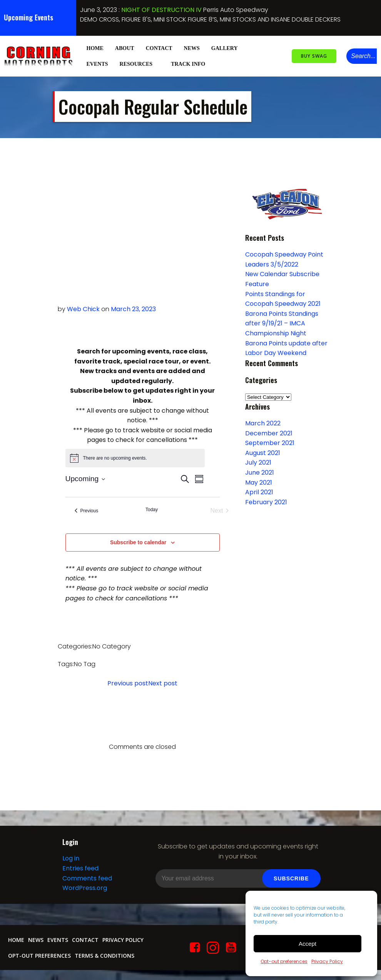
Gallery (227, 47)
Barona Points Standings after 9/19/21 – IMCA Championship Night (281, 323)
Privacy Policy (327, 961)
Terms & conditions (104, 959)
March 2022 (262, 423)
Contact (158, 47)
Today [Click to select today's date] (152, 509)
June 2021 (259, 472)
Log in (70, 862)
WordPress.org (84, 891)
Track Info (191, 63)
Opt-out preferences (284, 961)
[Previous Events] (87, 510)
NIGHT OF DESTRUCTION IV (161, 10)
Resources (139, 63)
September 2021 (269, 442)
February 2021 (265, 502)
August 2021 (262, 452)
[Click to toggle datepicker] (85, 479)
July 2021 (257, 462)
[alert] (135, 458)
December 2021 (268, 433)
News (191, 47)
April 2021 (258, 492)
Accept (307, 944)
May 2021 (258, 482)
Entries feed (80, 872)
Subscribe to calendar (138, 542)
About (124, 47)
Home (94, 47)
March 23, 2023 (133, 309)
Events (97, 63)
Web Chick (83, 309)
